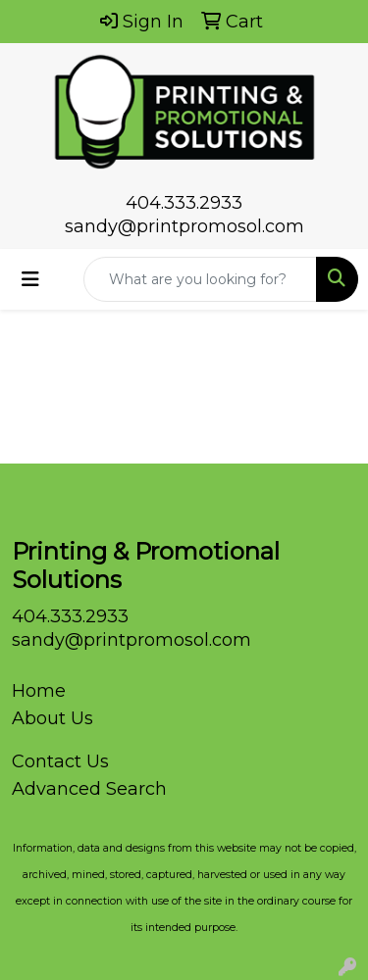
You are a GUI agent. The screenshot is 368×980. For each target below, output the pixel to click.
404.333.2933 (184, 203)
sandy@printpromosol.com (184, 226)
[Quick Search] (200, 279)
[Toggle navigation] (30, 279)
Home (39, 691)
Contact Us (60, 761)
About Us (53, 718)
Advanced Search (89, 789)
